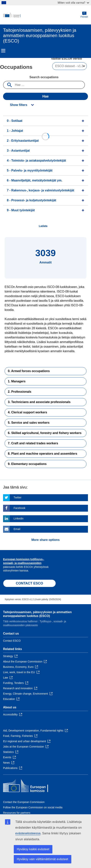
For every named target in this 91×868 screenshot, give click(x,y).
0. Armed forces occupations (29, 371)
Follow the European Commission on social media (33, 807)
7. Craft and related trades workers (33, 443)
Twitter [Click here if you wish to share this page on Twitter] (17, 497)
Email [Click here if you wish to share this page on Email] (17, 529)
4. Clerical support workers (27, 412)
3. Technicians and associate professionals (39, 402)
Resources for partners (17, 813)
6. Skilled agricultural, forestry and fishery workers (45, 433)
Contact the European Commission (24, 802)
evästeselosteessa (28, 833)
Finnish (84, 15)
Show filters (19, 105)
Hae (45, 96)
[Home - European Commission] (42, 15)
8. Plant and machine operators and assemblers (43, 454)
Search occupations (44, 77)
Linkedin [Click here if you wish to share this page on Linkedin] (19, 519)
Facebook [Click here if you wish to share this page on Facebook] (19, 508)
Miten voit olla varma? (73, 3)
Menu (3, 51)
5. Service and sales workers (29, 423)
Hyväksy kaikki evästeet (33, 849)
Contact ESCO (12, 641)
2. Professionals (20, 392)
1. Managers (17, 381)
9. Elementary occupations (27, 464)
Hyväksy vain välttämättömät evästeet (43, 859)
